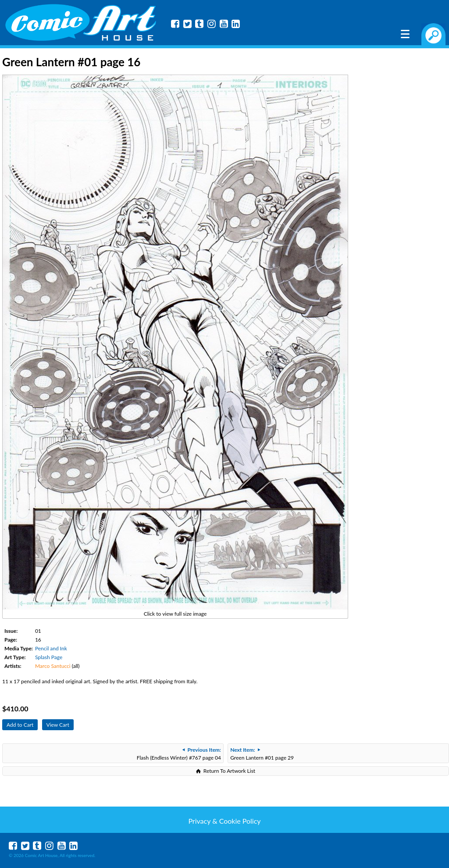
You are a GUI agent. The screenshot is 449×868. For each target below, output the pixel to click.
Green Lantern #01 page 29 (262, 754)
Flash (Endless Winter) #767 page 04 (179, 754)
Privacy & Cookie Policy (224, 821)
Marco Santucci (53, 666)
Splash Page (49, 657)
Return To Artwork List (229, 771)
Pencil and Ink (51, 648)
